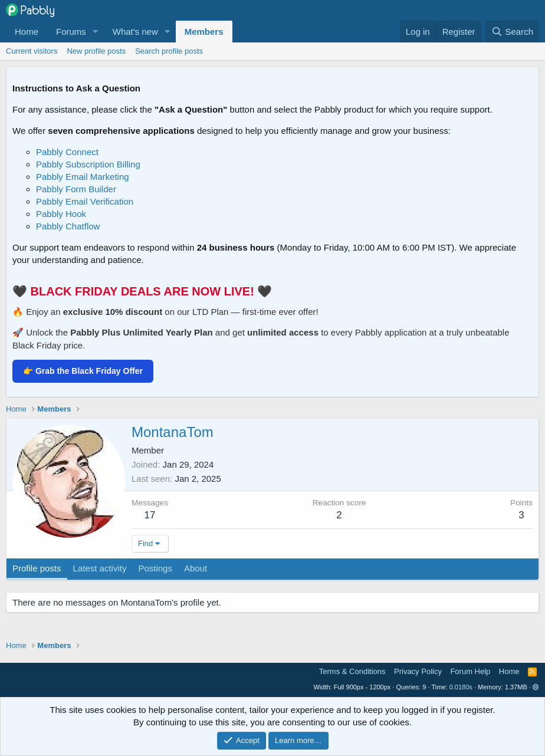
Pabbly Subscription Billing (88, 164)
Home (27, 32)
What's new (135, 32)
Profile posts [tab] (37, 568)
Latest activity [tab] (100, 568)
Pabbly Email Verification (85, 201)
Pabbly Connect (67, 152)
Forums (71, 32)
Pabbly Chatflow (68, 226)
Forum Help (470, 671)
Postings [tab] (155, 568)
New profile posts (96, 51)
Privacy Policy (418, 671)
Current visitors (32, 51)
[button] (96, 32)
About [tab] (196, 568)
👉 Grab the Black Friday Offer (83, 371)
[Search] (512, 32)
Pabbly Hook (61, 214)
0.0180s (461, 687)
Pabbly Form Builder (76, 189)
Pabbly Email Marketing (83, 177)
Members (204, 32)
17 (150, 515)
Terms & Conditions (352, 671)
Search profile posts (169, 51)
